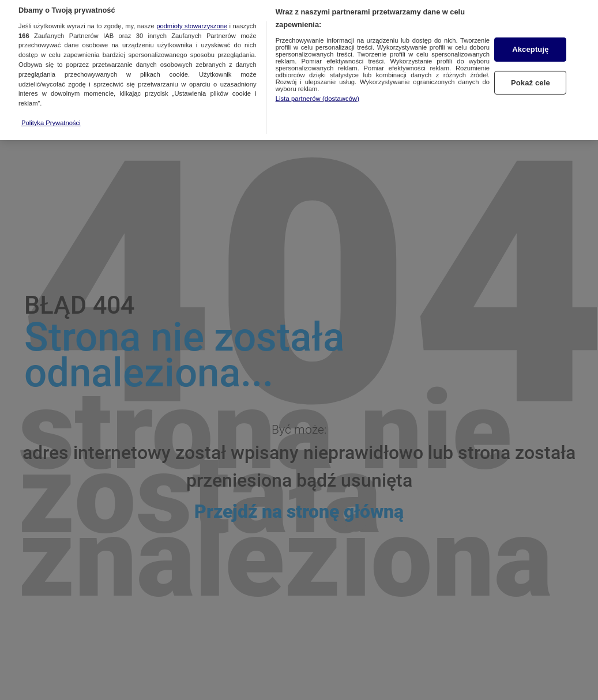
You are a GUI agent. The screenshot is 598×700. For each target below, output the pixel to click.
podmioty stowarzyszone (192, 21)
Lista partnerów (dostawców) (317, 93)
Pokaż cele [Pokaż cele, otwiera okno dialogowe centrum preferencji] (531, 78)
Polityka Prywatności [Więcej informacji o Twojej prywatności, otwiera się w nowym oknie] (51, 118)
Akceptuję (530, 45)
